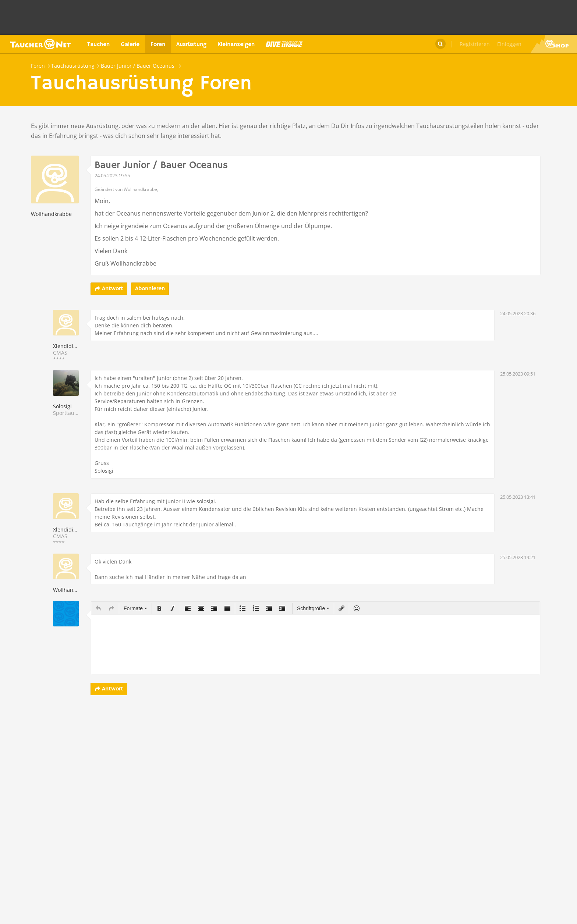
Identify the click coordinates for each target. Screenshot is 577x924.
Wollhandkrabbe (51, 214)
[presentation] (98, 608)
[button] (98, 608)
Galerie (130, 45)
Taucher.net (40, 44)
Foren (158, 45)
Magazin (284, 44)
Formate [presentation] (135, 608)
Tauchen (98, 45)
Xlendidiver (67, 346)
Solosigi (62, 406)
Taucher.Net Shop (554, 44)
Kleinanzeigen (236, 45)
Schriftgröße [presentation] (313, 608)
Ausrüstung (191, 45)
